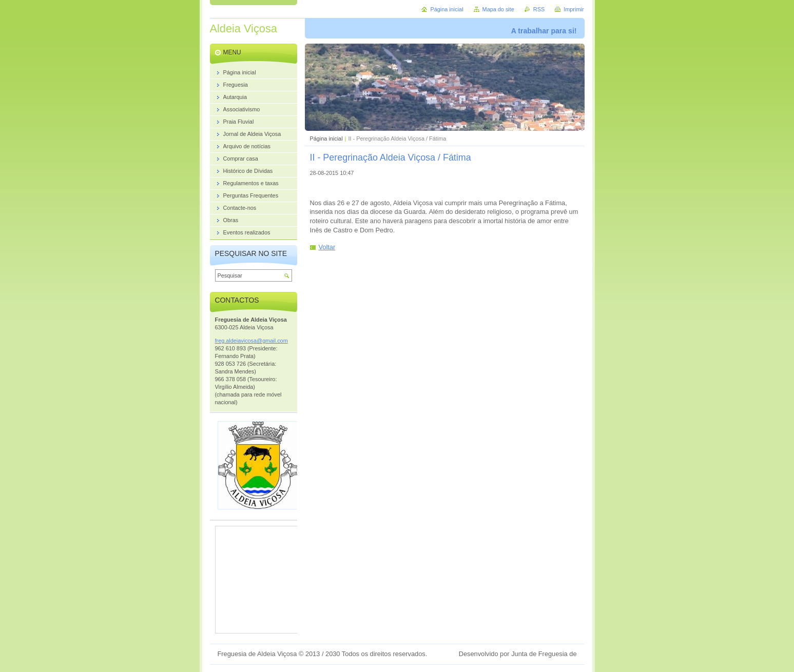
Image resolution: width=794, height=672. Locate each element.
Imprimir (574, 9)
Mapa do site (498, 9)
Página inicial (326, 139)
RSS (539, 9)
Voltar (327, 247)
